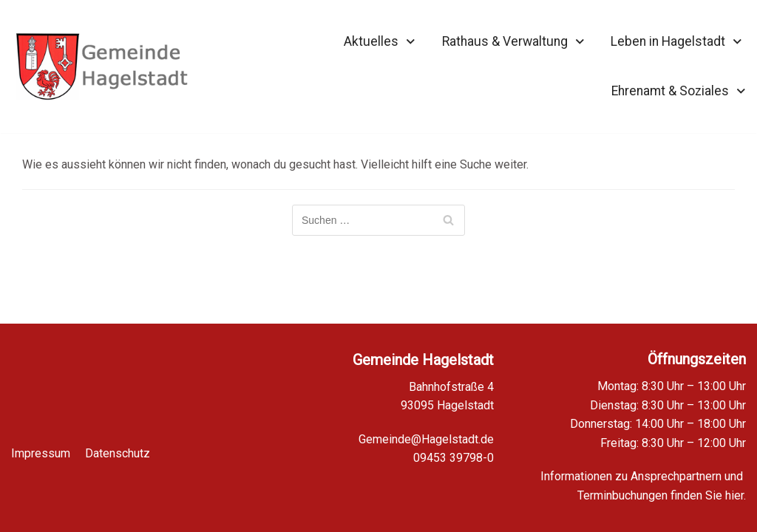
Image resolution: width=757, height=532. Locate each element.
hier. (736, 495)
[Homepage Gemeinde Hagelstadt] (102, 66)
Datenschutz (118, 444)
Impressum (41, 444)
